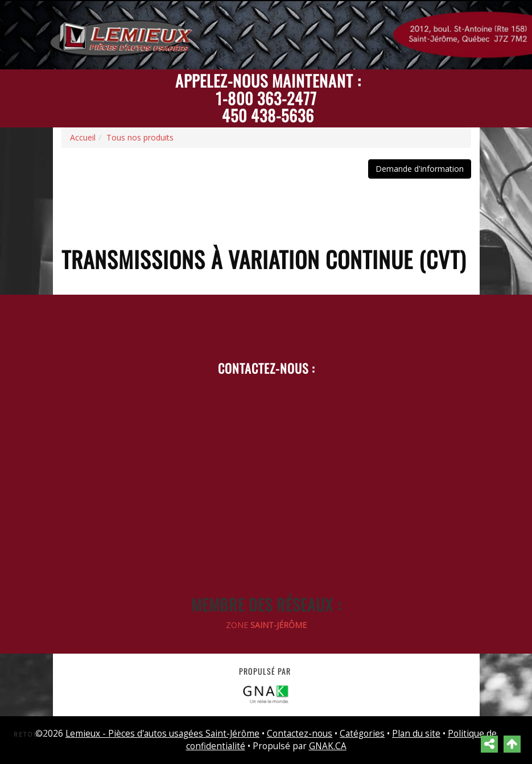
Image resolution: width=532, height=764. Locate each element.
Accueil (83, 137)
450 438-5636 (268, 115)
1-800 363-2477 (266, 98)
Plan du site (416, 734)
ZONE (266, 625)
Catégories (362, 734)
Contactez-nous (300, 734)
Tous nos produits (140, 137)
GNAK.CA (328, 746)
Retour (29, 734)
